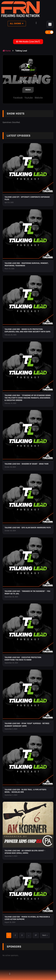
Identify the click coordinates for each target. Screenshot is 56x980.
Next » (45, 935)
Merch (28, 90)
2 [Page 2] (15, 935)
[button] (36, 23)
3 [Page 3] (22, 935)
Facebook (18, 98)
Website (39, 98)
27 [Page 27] (36, 935)
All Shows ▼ (17, 24)
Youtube (29, 98)
